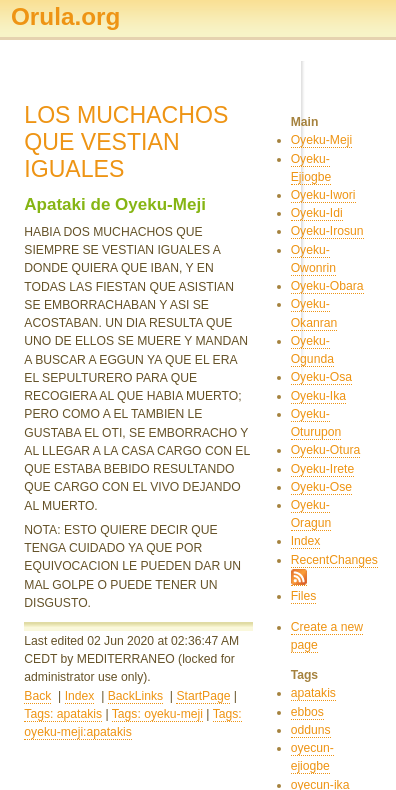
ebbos (307, 712)
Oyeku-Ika (318, 396)
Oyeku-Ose (321, 487)
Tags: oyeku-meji (157, 714)
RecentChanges (334, 560)
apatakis (313, 693)
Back (37, 696)
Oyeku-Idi (317, 213)
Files (304, 596)
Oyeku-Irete (323, 469)
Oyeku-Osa (321, 377)
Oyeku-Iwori (323, 195)
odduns (311, 730)
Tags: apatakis (63, 714)
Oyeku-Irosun (327, 231)
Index (80, 696)
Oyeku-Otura (326, 450)
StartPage (203, 696)
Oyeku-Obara (327, 286)
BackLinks (135, 696)
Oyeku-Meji (321, 140)
